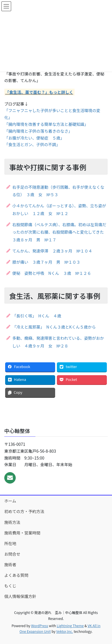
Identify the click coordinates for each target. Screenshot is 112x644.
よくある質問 (16, 575)
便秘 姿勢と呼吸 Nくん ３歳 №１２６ (52, 273)
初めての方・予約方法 (24, 511)
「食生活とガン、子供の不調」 (32, 144)
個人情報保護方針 (20, 596)
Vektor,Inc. (65, 631)
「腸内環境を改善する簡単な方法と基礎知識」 (45, 124)
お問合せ (12, 554)
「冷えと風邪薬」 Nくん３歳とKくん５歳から (54, 327)
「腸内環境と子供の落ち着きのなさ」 (38, 131)
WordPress (40, 626)
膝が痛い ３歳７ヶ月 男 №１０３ (46, 262)
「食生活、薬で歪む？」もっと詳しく (39, 92)
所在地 (10, 543)
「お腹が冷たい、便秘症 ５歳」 (34, 138)
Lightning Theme (70, 626)
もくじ (10, 586)
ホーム (10, 501)
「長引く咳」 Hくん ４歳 (37, 316)
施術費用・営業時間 (22, 533)
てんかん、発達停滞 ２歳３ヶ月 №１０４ (52, 251)
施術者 (10, 565)
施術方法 (12, 522)
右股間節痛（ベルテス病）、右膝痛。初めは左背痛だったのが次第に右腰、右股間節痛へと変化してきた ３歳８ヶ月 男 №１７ (60, 232)
